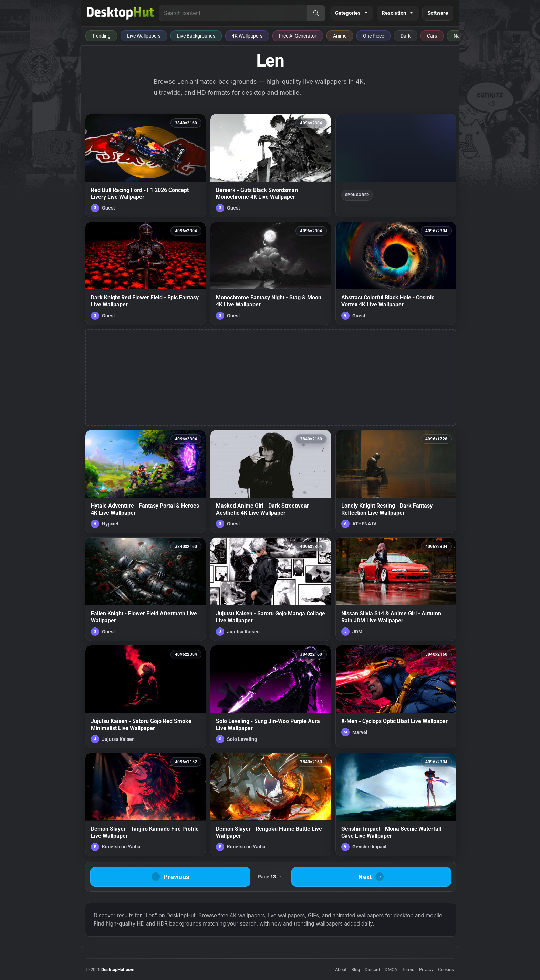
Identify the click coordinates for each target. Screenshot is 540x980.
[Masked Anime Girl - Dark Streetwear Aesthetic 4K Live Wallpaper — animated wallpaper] (271, 481)
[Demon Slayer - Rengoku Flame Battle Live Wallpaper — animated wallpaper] (271, 804)
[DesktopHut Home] (120, 13)
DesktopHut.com (118, 969)
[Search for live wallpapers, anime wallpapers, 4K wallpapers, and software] (233, 13)
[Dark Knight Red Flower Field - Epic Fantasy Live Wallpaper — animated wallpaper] (146, 273)
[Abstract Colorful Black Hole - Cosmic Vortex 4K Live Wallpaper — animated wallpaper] (396, 273)
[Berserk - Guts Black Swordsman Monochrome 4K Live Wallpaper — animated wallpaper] (271, 165)
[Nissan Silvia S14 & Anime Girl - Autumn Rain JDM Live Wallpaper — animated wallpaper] (396, 589)
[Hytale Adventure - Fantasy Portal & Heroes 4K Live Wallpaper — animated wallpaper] (146, 481)
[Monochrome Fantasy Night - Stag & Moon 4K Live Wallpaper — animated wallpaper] (271, 273)
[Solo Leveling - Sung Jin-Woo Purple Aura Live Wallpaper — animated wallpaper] (271, 697)
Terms (408, 969)
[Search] (316, 13)
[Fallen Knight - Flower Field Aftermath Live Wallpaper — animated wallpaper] (146, 589)
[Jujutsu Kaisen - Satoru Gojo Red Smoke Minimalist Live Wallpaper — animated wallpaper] (146, 697)
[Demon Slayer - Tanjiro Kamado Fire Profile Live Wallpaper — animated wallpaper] (146, 804)
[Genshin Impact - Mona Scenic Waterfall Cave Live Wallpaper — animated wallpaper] (396, 804)
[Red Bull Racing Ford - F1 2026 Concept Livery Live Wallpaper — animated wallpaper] (146, 165)
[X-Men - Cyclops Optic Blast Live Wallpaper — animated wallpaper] (396, 697)
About (341, 969)
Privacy (426, 969)
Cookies (446, 969)
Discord (372, 969)
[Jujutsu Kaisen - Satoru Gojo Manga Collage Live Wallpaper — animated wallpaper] (271, 589)
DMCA (391, 969)
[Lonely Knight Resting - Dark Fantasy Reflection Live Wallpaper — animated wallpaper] (396, 481)
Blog (356, 969)
